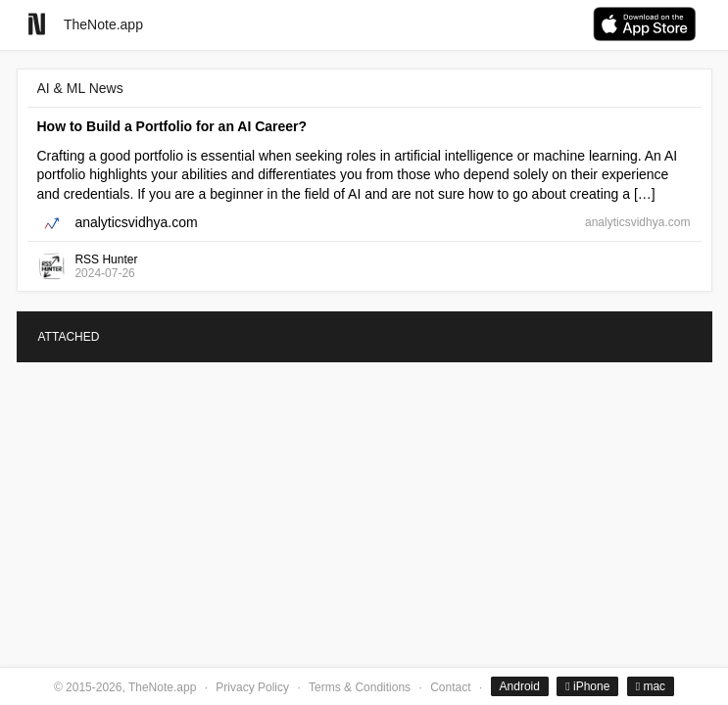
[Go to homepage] (37, 24)
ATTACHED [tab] (69, 337)
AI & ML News (80, 88)
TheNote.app (103, 24)
